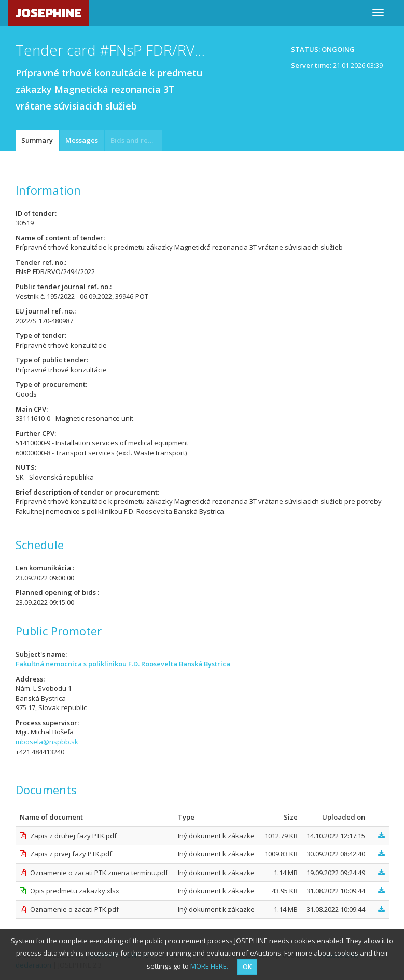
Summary (37, 140)
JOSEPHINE (48, 13)
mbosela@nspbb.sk (47, 742)
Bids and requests (136, 140)
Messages (82, 140)
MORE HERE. (209, 966)
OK (247, 967)
